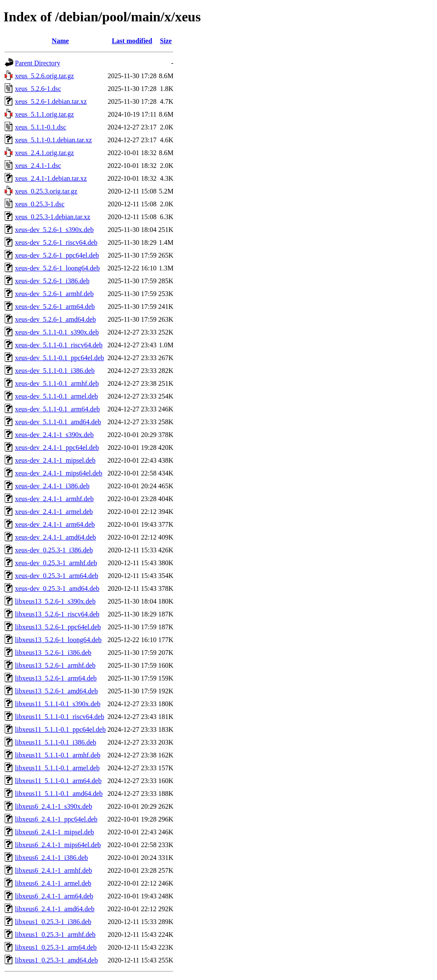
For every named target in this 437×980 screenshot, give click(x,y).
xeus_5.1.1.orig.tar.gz (44, 114)
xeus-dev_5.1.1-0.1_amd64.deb (58, 422)
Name (60, 41)
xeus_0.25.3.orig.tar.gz (46, 191)
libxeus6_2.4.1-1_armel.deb (53, 883)
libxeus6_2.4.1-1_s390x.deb (54, 806)
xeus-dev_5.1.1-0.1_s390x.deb (57, 332)
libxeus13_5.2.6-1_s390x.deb (55, 601)
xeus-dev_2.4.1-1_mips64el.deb (59, 473)
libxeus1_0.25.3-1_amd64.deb (56, 960)
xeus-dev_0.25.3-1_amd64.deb (57, 588)
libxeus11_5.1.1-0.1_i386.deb (56, 742)
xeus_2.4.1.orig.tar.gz (44, 153)
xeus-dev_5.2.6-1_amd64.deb (55, 319)
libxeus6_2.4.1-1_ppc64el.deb (56, 819)
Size (166, 41)
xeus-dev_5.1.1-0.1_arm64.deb (57, 409)
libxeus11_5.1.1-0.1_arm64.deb (58, 781)
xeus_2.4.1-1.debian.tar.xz (51, 178)
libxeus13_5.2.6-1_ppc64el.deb (58, 627)
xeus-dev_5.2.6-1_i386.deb (52, 281)
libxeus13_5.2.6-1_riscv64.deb (57, 614)
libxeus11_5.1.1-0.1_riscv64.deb (60, 717)
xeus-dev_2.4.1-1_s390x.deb (54, 435)
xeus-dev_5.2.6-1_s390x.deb (54, 230)
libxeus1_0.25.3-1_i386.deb (53, 922)
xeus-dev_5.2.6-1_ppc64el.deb (57, 255)
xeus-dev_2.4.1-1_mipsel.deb (55, 460)
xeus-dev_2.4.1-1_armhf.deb (54, 499)
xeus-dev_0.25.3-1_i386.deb (54, 550)
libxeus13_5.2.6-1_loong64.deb (58, 640)
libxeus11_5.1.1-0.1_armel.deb (57, 768)
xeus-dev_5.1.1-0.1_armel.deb (57, 396)
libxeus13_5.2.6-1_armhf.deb (55, 665)
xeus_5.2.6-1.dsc (38, 89)
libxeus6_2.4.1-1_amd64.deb (55, 909)
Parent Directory (38, 63)
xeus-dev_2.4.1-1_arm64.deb (55, 524)
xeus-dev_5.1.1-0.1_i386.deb (55, 371)
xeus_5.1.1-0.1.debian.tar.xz (53, 140)
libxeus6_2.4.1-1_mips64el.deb (58, 845)
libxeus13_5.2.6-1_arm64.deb (56, 678)
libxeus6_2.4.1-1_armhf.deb (54, 870)
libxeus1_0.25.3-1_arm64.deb (56, 947)
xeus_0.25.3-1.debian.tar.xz (52, 217)
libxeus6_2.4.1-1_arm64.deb (54, 896)
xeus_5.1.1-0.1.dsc (41, 127)
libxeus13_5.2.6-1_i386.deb (53, 653)
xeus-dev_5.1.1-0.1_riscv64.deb (59, 345)
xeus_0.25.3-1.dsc (40, 204)
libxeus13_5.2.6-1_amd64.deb (56, 691)
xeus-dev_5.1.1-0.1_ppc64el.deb (60, 358)
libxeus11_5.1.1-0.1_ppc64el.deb (60, 729)
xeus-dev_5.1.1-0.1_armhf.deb (57, 383)
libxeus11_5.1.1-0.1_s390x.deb (58, 704)
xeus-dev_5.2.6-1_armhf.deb (54, 294)
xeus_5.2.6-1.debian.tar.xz (51, 101)
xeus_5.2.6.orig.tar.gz (44, 76)
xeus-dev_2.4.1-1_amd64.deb (55, 537)
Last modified (132, 41)
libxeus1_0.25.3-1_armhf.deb (55, 935)
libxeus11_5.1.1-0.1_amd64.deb (59, 794)
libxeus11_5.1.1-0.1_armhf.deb (58, 755)
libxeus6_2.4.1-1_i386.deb (51, 858)
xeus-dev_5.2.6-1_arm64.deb (55, 307)
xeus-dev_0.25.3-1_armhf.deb (56, 563)
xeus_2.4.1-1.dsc (38, 166)
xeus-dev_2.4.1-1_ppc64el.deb (57, 447)
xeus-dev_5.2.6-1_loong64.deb (57, 268)
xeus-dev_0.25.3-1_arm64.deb (57, 576)
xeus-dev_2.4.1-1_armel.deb (54, 512)
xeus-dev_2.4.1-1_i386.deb (52, 486)
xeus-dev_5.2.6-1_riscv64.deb (56, 242)
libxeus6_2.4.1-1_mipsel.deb (54, 832)
